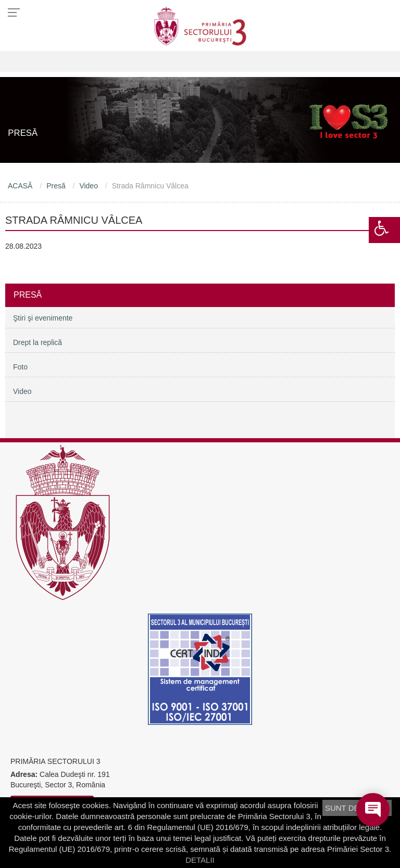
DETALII (200, 860)
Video (89, 186)
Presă (56, 186)
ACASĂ (20, 186)
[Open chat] (373, 810)
